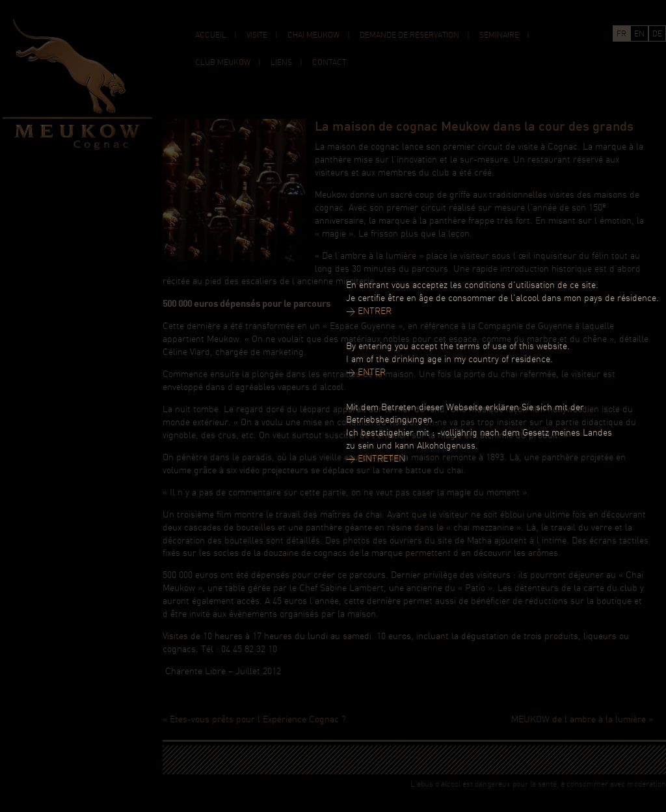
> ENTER (366, 373)
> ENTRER (369, 312)
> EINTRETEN (376, 459)
